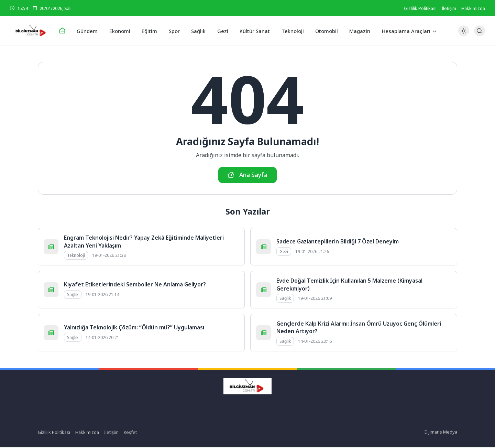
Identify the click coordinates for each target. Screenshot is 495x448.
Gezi (222, 31)
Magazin (355, 31)
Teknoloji (290, 31)
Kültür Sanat (253, 31)
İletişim (449, 8)
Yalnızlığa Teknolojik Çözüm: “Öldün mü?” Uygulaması (134, 328)
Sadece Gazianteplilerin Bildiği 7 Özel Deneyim (338, 242)
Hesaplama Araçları (400, 31)
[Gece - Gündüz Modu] (464, 35)
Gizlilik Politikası (420, 8)
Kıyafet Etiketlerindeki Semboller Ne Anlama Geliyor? (135, 285)
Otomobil (323, 31)
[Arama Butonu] (479, 31)
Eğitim (152, 31)
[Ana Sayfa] (67, 31)
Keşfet (131, 433)
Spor (175, 31)
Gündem (92, 31)
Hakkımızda (473, 8)
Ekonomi (123, 31)
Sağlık (199, 31)
